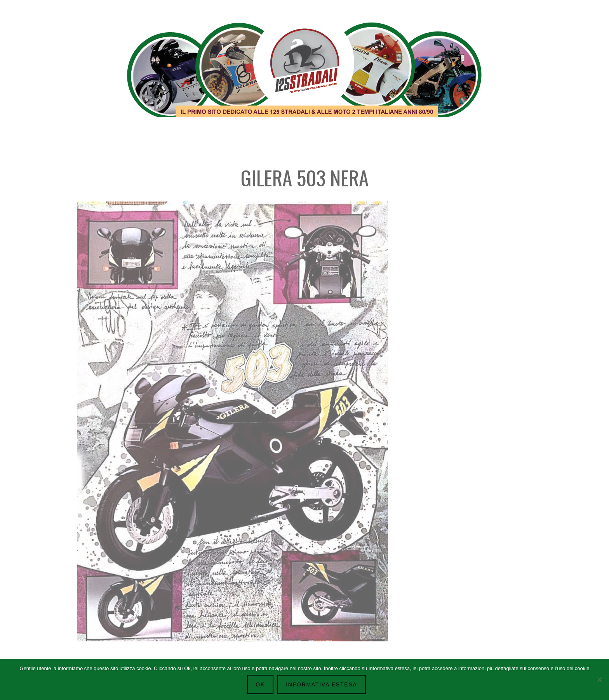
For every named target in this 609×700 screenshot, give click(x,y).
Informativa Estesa (321, 684)
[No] (599, 679)
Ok (260, 684)
